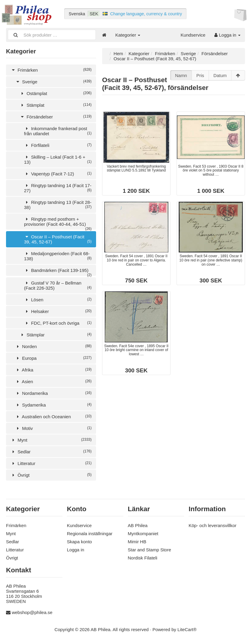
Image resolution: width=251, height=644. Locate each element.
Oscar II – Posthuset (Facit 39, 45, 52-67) (58, 239)
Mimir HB (137, 542)
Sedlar (51, 452)
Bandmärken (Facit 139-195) (58, 272)
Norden (53, 346)
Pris (200, 75)
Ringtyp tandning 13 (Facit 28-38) (58, 205)
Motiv (53, 428)
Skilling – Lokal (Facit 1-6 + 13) (58, 160)
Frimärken (51, 70)
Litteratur (51, 463)
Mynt (51, 440)
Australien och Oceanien (53, 417)
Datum (220, 75)
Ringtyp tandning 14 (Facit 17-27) (58, 188)
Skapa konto (79, 542)
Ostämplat (56, 93)
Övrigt (51, 475)
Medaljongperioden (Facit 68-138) (58, 256)
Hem (118, 54)
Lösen (58, 300)
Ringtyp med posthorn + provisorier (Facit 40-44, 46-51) (58, 223)
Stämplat (56, 105)
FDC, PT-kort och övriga (58, 323)
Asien (53, 382)
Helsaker (58, 311)
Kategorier (128, 35)
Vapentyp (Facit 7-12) (58, 174)
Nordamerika (53, 393)
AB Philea (138, 525)
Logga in (227, 35)
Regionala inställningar (90, 534)
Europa (53, 358)
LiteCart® (187, 629)
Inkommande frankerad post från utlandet (58, 131)
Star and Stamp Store (150, 550)
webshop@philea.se (32, 612)
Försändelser (56, 117)
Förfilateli (58, 145)
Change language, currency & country (146, 14)
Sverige (53, 82)
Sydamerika (53, 405)
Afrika (53, 370)
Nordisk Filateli (143, 558)
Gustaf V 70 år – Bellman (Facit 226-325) (58, 285)
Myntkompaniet (143, 534)
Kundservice (193, 35)
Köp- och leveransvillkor (212, 525)
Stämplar (56, 335)
